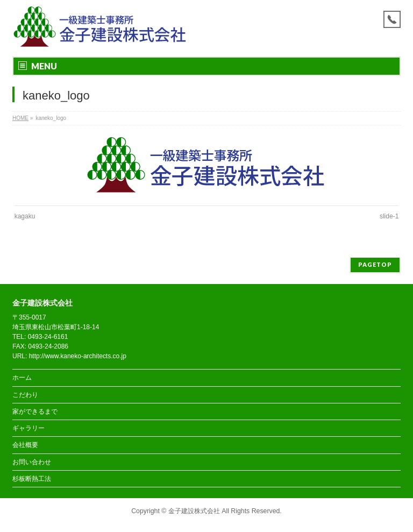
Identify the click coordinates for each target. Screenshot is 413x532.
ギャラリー (29, 428)
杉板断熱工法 (32, 479)
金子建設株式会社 (194, 511)
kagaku (25, 216)
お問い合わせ (32, 462)
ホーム (22, 378)
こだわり (25, 395)
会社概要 (25, 445)
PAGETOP (375, 264)
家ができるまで (35, 412)
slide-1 (389, 216)
